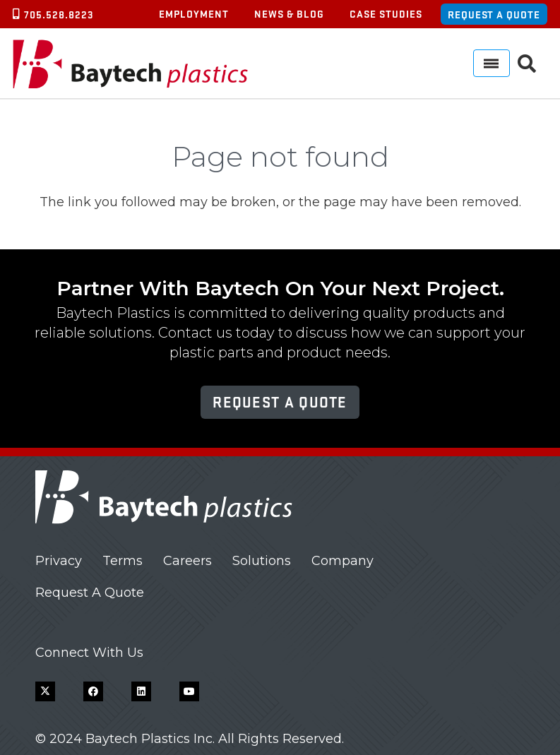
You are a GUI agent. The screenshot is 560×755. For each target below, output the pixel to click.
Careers (187, 561)
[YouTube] (189, 691)
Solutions (262, 561)
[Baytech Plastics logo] (130, 64)
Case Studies (386, 13)
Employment (194, 13)
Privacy (59, 561)
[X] (45, 691)
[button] (527, 64)
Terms (123, 561)
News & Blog (289, 13)
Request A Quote (90, 593)
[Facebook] (93, 691)
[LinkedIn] (141, 691)
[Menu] (492, 63)
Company (342, 561)
